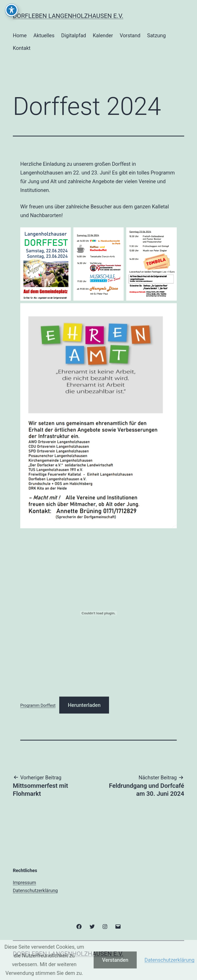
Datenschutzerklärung (35, 890)
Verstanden (115, 960)
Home (20, 35)
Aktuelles (44, 35)
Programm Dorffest (38, 705)
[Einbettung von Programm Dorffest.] (98, 613)
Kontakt (22, 48)
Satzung (157, 35)
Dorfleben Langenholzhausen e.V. (68, 16)
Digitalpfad (74, 35)
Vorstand (130, 35)
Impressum (24, 882)
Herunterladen (84, 705)
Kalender (103, 35)
